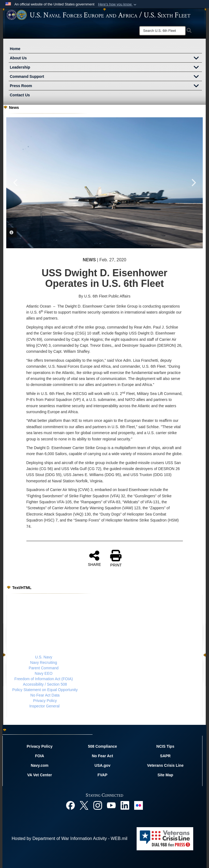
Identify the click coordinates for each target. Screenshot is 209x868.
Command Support (106, 77)
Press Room (106, 86)
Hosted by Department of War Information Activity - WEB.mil (70, 838)
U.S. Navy (44, 657)
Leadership (106, 68)
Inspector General (44, 706)
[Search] (162, 31)
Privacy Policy (45, 701)
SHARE (94, 558)
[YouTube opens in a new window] (111, 805)
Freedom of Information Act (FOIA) (44, 679)
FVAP (102, 775)
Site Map (165, 775)
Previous (16, 183)
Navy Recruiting (44, 662)
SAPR (165, 756)
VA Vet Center (40, 775)
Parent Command (44, 668)
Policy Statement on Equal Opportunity (45, 690)
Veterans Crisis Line (165, 765)
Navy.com (40, 765)
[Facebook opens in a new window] (70, 805)
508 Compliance (102, 746)
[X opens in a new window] (84, 805)
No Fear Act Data (45, 695)
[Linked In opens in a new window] (125, 805)
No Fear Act (102, 756)
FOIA (40, 756)
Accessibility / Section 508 (45, 684)
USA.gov (102, 765)
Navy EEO (44, 673)
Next (193, 183)
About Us (106, 59)
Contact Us (20, 95)
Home (15, 49)
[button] (118, 4)
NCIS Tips (165, 746)
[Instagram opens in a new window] (98, 805)
